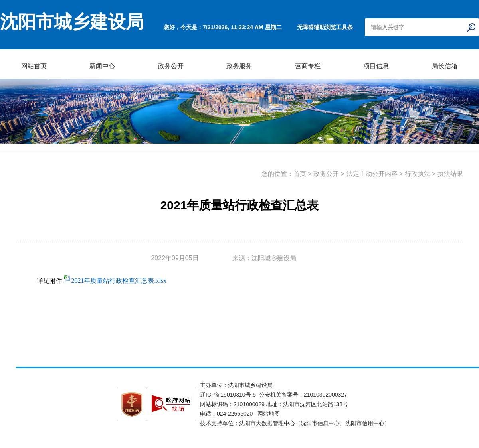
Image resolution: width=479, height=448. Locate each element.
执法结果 (450, 174)
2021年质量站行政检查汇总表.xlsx (119, 281)
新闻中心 (102, 66)
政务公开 (171, 66)
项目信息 (376, 66)
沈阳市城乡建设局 (72, 22)
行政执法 (418, 174)
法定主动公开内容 (372, 174)
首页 (300, 174)
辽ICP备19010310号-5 (230, 395)
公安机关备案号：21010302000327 (303, 395)
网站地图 (269, 414)
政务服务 (239, 66)
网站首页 (34, 66)
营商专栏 (308, 66)
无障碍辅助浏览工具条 (325, 27)
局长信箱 (445, 66)
